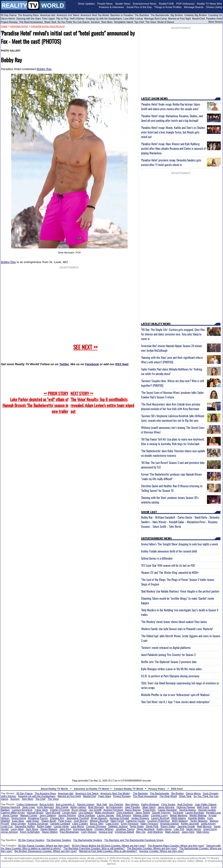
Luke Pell (179, 829)
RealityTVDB (166, 4)
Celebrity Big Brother (196, 15)
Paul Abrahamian (69, 832)
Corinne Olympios (96, 826)
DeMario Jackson (118, 826)
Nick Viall (102, 804)
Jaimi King (65, 829)
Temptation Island (123, 22)
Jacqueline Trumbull (78, 818)
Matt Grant (203, 807)
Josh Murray (81, 821)
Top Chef (139, 22)
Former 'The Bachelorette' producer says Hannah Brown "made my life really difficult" (171, 476)
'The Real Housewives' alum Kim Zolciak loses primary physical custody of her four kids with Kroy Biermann (171, 406)
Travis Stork (41, 810)
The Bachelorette (160, 15)
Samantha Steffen (25, 826)
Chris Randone (125, 813)
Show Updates (86, 4)
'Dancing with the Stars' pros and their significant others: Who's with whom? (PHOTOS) (172, 360)
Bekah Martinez (179, 815)
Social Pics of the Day (139, 7)
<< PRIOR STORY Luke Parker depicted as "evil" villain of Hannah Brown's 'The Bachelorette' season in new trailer (35, 402)
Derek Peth (152, 826)
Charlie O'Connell (60, 810)
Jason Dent (188, 832)
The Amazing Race (29, 15)
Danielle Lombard (60, 824)
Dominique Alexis (83, 829)
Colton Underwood (27, 804)
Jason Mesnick (166, 807)
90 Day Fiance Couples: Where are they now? (44, 846)
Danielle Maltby (197, 818)
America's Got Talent (68, 15)
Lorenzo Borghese (22, 810)
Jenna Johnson (10, 832)
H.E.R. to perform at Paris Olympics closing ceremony (170, 676)
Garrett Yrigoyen (161, 813)
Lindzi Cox (7, 826)
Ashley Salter (44, 826)
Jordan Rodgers (140, 818)
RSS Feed (177, 789)
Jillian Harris (149, 807)
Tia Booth (178, 813)
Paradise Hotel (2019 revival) (48, 26)
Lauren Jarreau (106, 815)
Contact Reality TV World (129, 789)
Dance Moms (8, 19)
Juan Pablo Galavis (206, 804)
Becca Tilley (97, 824)
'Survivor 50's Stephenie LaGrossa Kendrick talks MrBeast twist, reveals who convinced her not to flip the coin (173, 418)
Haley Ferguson (150, 824)
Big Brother (177, 15)
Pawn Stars (105, 796)
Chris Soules (168, 804)
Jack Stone (32, 829)
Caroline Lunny (159, 815)
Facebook (92, 364)
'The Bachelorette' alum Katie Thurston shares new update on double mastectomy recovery (173, 453)
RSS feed (122, 364)
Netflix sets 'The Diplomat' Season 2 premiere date (169, 662)
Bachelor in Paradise (122, 15)
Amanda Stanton (170, 824)
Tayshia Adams (188, 810)
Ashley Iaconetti (190, 824)
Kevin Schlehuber (30, 832)
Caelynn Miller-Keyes (13, 813)
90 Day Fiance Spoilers (31, 840)
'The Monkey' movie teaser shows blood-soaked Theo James (174, 622)
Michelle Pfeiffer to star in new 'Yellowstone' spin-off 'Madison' (175, 695)
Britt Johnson (124, 815)
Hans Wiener (159, 522)
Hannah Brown (35, 813)
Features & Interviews (111, 7)
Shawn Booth (49, 821)
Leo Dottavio (86, 813)
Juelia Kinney (208, 824)
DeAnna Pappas (186, 807)
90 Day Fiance (9, 15)
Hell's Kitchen (77, 19)
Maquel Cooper (29, 815)
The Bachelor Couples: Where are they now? (152, 848)
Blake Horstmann (105, 813)
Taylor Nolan (137, 826)
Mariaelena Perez (196, 522)
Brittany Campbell (165, 517)
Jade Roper (33, 821)
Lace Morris (78, 826)
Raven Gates (168, 826)
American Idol (48, 15)
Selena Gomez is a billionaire (157, 558)
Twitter (64, 364)
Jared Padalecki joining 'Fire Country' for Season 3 (168, 655)
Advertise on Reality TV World (91, 789)
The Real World (168, 796)
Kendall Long (214, 813)
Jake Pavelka (132, 807)
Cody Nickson (89, 832)
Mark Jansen (172, 832)
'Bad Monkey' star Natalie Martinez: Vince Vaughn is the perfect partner (180, 591)
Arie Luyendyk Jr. (65, 804)
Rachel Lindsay (86, 804)
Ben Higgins (132, 804)
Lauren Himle (61, 826)
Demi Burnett (53, 813)
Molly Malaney (180, 821)
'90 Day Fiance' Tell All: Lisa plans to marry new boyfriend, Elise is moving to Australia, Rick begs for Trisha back (173, 441)
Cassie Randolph (167, 810)
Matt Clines (203, 832)
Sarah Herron (194, 829)
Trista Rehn (149, 810)
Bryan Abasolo (99, 818)
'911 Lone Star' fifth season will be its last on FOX (168, 565)
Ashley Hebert (78, 807)
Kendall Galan (177, 522)
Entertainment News (145, 4)
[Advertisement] (112, 740)
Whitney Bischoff (99, 821)
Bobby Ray (44, 69)
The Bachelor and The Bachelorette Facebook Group (134, 840)
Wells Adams (179, 818)
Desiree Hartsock (11, 807)
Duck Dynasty (211, 793)
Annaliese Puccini (38, 818)
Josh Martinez (155, 832)
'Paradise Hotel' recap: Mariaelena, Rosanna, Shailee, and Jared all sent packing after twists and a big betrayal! (172, 118)
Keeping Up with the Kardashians (104, 19)
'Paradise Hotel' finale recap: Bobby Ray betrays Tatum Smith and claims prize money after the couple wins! (171, 106)
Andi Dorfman (185, 804)
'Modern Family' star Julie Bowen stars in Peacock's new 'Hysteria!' (177, 629)
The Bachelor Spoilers (59, 840)
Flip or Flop (62, 19)
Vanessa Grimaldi (119, 818)
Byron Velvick (79, 810)
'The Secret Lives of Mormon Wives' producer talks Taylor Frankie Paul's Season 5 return (172, 395)
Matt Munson (204, 826)
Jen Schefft (95, 810)
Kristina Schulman (38, 824)
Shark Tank (50, 22)
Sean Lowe (29, 807)
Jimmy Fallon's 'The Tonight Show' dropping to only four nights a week (179, 544)
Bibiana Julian (141, 815)
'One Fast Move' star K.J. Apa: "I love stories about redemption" (175, 702)
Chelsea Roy (57, 818)
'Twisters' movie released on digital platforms (166, 648)
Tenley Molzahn (199, 821)
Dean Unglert (18, 824)
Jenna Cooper (10, 815)
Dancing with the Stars (29, 19)
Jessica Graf (106, 832)
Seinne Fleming (67, 815)
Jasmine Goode (186, 826)
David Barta (201, 517)
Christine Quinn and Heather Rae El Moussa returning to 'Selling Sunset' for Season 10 (172, 488)
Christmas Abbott (124, 832)
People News (105, 4)
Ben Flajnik (62, 807)
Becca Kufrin (47, 804)
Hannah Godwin (207, 810)
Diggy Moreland (145, 829)
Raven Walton (50, 832)
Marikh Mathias (198, 815)
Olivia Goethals (86, 815)
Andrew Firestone (113, 810)
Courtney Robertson (159, 821)
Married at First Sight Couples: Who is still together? (108, 851)
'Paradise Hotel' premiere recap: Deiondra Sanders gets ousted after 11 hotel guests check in (171, 162)
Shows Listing (214, 7)
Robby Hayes (164, 829)
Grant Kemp (210, 829)
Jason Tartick (143, 813)
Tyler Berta (175, 526)
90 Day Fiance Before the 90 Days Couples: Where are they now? (109, 846)
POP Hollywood (185, 4)
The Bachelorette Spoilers (88, 840)
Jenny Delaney (48, 815)
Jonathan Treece (125, 829)
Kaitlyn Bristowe (150, 804)
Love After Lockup (133, 19)
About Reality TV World (54, 789)
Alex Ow (141, 832)
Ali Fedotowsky (114, 807)
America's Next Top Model (95, 15)
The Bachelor (142, 15)
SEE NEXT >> (85, 347)
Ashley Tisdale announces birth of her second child (169, 551)
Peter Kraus (65, 821)
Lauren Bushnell (160, 818)
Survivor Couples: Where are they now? (161, 851)
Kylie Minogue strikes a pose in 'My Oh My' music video (171, 669)
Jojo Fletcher (116, 804)
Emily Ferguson (130, 824)
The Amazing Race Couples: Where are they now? (176, 846)
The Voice (151, 22)
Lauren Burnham (195, 813)
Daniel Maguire (49, 829)
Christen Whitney (104, 829)
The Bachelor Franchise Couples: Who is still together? (94, 848)
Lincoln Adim (69, 813)
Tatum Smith (159, 526)
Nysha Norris (19, 818)
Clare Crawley (80, 824)
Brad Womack (96, 807)
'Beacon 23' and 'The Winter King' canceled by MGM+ (170, 572)
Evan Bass (18, 821)
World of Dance (166, 22)
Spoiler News (123, 4)
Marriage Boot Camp (155, 19)
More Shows (215, 22)
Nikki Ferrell (117, 821)
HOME (4, 26)
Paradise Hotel (214, 19)
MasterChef (198, 19)
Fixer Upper (49, 19)
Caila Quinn (112, 824)
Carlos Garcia (185, 517)
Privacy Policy (157, 789)
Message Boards (194, 7)
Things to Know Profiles (168, 7)
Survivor (95, 22)
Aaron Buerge (133, 810)
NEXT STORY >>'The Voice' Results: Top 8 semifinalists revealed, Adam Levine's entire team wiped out (102, 402)
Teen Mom (107, 22)
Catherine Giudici (136, 821)
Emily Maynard (45, 807)
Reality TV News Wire (209, 4)
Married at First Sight (179, 19)
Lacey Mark (17, 829)
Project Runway (9, 22)
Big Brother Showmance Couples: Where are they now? (46, 851)
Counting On (215, 15)
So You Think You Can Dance (74, 22)
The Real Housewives (31, 22)
